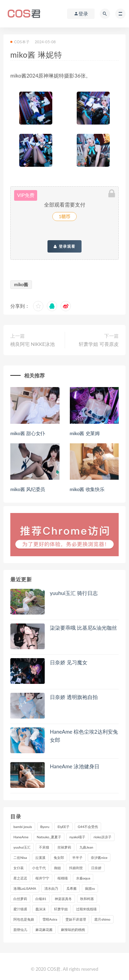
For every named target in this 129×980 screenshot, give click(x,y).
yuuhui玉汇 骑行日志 (74, 593)
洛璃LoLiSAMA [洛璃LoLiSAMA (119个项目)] (25, 888)
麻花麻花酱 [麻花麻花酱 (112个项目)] (44, 930)
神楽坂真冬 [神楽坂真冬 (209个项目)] (63, 899)
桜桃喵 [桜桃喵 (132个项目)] (63, 878)
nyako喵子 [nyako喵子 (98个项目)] (77, 837)
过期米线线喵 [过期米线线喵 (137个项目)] (86, 909)
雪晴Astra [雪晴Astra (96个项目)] (50, 919)
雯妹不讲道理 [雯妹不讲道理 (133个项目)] (76, 919)
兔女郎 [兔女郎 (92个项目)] (59, 857)
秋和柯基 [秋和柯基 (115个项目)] (87, 899)
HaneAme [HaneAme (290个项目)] (21, 837)
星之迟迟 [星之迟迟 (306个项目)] (20, 878)
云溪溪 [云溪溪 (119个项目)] (40, 857)
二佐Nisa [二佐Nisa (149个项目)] (20, 857)
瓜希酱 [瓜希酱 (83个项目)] (72, 888)
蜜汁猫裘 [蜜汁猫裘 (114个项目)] (20, 909)
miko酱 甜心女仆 (28, 433)
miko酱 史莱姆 (85, 433)
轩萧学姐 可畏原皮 (99, 344)
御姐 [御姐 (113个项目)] (57, 868)
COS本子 (20, 42)
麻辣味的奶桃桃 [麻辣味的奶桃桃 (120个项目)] (73, 930)
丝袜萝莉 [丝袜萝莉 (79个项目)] (64, 847)
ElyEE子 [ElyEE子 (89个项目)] (63, 827)
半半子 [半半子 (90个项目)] (77, 857)
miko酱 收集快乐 (87, 489)
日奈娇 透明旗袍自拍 (74, 697)
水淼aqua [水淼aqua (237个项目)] (83, 878)
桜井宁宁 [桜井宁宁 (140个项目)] (42, 878)
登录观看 (64, 246)
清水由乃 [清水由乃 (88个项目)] (51, 888)
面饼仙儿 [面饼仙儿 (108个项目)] (20, 930)
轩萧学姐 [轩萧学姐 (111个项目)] (61, 909)
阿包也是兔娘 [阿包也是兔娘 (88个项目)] (24, 919)
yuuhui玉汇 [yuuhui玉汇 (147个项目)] (22, 847)
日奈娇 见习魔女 (69, 662)
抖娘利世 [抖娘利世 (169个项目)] (76, 868)
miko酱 (21, 284)
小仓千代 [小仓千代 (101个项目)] (39, 868)
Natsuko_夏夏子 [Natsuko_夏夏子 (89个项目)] (49, 837)
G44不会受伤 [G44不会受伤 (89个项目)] (88, 827)
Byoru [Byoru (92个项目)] (45, 827)
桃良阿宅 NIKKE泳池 (33, 344)
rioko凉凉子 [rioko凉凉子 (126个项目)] (103, 837)
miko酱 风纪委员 (28, 489)
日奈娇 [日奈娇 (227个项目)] (96, 868)
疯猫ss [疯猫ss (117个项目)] (90, 888)
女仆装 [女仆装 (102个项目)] (19, 868)
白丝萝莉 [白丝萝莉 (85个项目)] (20, 899)
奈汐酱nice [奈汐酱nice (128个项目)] (99, 857)
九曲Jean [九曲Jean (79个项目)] (86, 847)
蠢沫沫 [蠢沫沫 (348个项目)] (41, 909)
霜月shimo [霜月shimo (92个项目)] (102, 919)
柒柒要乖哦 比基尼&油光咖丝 (83, 628)
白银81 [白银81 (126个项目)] (41, 899)
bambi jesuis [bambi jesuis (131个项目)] (23, 827)
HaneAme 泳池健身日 (75, 766)
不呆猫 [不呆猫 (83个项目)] (44, 847)
